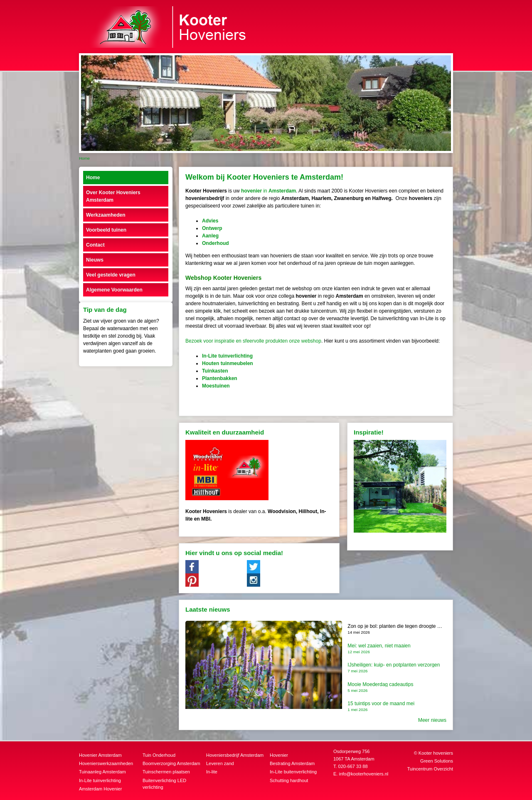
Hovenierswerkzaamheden (106, 763)
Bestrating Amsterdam (292, 763)
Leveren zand (220, 763)
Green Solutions (437, 761)
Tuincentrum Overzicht (430, 769)
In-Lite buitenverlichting (293, 772)
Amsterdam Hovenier (100, 789)
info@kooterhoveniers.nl (363, 774)
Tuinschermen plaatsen (166, 772)
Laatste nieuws (208, 609)
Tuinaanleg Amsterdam (102, 772)
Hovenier (279, 755)
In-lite (212, 772)
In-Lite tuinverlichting (100, 780)
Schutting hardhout (289, 780)
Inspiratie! (369, 432)
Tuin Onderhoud (159, 755)
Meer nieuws (432, 720)
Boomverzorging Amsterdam (171, 763)
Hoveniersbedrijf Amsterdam (235, 755)
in (268, 191)
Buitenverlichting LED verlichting (164, 784)
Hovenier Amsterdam (100, 755)
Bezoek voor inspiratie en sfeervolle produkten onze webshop (253, 341)
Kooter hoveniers (436, 753)
